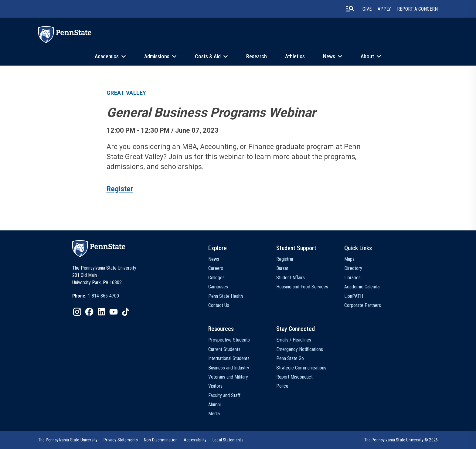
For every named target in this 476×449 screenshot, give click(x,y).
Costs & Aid (208, 56)
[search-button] (350, 9)
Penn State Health (226, 296)
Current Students (224, 349)
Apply (384, 9)
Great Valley (126, 93)
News (329, 56)
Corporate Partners (363, 305)
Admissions (157, 56)
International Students (229, 358)
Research (257, 56)
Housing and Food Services (302, 287)
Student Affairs (291, 278)
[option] (96, 296)
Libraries (352, 278)
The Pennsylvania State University (68, 440)
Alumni (214, 405)
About (367, 56)
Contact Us (219, 305)
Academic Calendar (363, 287)
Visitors (215, 386)
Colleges (216, 278)
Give (367, 9)
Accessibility (195, 440)
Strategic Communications (301, 368)
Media (214, 414)
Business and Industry (229, 368)
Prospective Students (229, 340)
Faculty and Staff (224, 395)
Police (282, 386)
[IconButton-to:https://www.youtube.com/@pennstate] (114, 312)
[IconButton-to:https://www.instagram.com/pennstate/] (77, 312)
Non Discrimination (161, 440)
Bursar (282, 268)
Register (120, 189)
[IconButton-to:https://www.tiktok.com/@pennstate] (126, 312)
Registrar (285, 259)
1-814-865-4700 (103, 296)
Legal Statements (228, 440)
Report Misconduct (294, 377)
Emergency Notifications (300, 349)
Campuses (218, 287)
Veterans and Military (228, 377)
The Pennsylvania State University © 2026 (401, 440)
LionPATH (354, 296)
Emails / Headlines (294, 340)
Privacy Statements (121, 440)
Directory (353, 268)
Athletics (295, 56)
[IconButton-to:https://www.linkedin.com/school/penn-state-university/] (101, 312)
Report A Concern (417, 9)
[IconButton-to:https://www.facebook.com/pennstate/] (89, 312)
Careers (216, 268)
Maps (349, 259)
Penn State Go (290, 358)
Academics (107, 56)
